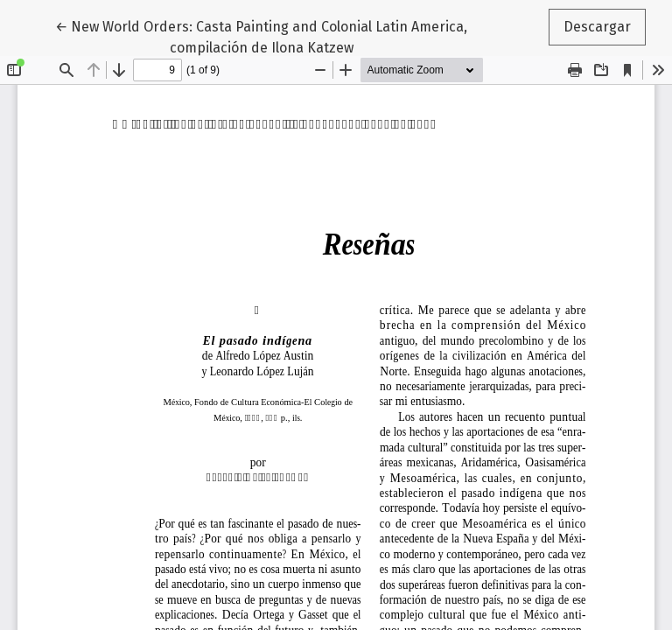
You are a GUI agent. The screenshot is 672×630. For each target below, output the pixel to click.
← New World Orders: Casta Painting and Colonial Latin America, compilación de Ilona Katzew (261, 36)
